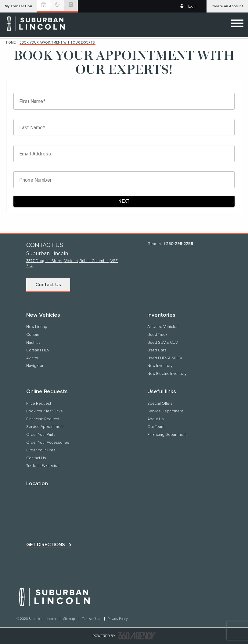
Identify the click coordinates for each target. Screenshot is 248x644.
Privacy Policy (118, 619)
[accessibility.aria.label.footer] (137, 636)
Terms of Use (92, 619)
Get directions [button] (46, 545)
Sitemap (69, 619)
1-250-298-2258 (178, 244)
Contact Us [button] (48, 285)
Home (11, 43)
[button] (18, 6)
